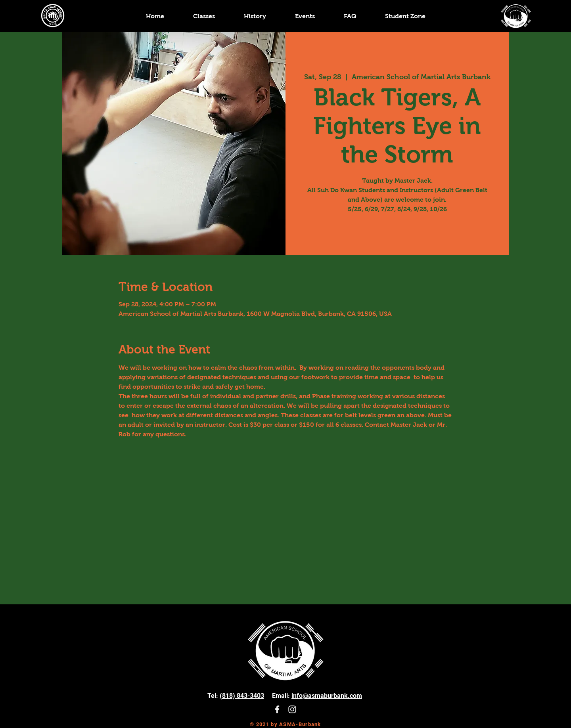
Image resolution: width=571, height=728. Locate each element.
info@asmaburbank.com (327, 696)
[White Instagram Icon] (292, 709)
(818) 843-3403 (242, 696)
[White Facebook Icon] (277, 709)
